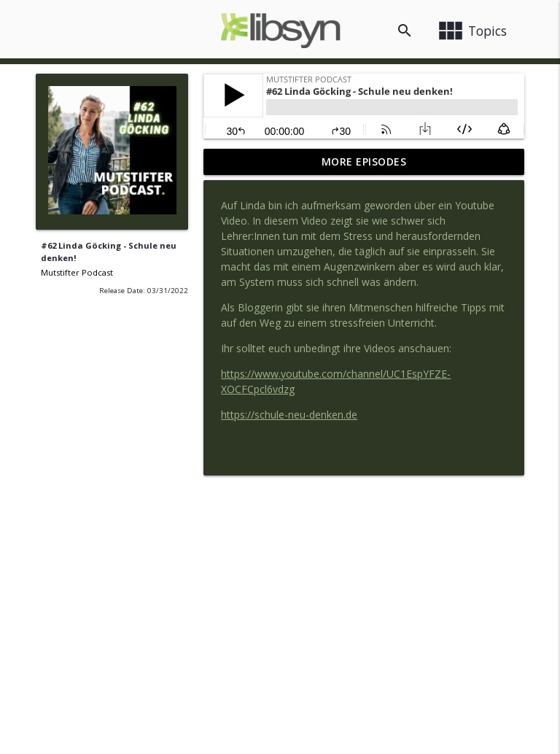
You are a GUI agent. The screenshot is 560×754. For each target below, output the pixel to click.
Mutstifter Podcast (77, 272)
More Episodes (364, 162)
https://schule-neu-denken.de (289, 415)
